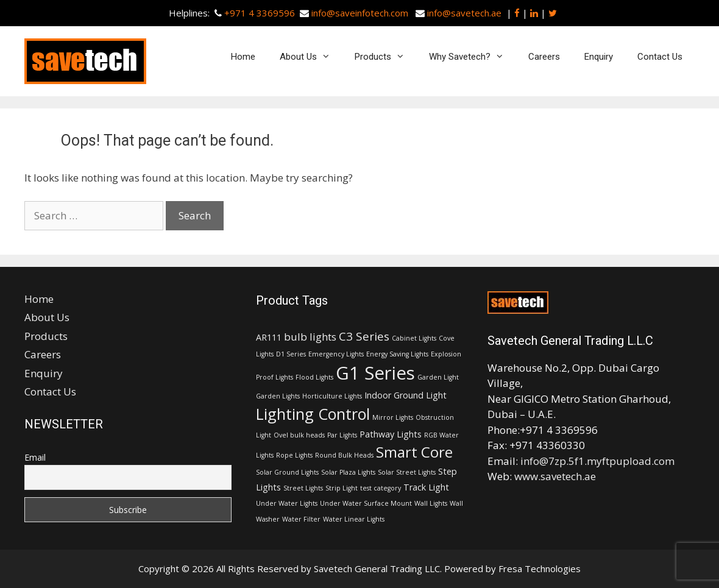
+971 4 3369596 (260, 13)
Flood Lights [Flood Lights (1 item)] (314, 377)
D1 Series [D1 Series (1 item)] (291, 354)
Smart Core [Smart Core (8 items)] (414, 452)
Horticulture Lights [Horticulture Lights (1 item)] (332, 396)
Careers (544, 57)
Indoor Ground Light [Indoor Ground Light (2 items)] (406, 395)
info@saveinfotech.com (360, 13)
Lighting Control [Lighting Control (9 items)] (313, 414)
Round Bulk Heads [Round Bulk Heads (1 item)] (344, 455)
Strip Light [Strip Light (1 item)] (342, 488)
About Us (311, 57)
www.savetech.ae (555, 476)
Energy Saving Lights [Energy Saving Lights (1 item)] (397, 354)
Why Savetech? (473, 57)
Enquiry (599, 57)
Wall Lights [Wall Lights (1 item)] (431, 503)
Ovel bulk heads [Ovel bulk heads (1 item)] (299, 435)
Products (386, 57)
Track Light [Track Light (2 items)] (426, 487)
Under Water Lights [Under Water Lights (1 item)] (287, 503)
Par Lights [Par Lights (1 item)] (342, 435)
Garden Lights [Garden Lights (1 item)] (278, 396)
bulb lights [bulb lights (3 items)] (310, 337)
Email (35, 457)
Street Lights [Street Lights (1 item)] (303, 488)
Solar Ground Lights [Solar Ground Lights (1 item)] (287, 472)
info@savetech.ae (464, 13)
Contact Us (660, 57)
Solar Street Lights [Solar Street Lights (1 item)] (407, 472)
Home (243, 57)
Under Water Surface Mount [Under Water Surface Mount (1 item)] (366, 503)
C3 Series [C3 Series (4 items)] (364, 336)
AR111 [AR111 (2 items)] (269, 337)
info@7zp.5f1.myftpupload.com (597, 461)
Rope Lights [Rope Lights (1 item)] (294, 455)
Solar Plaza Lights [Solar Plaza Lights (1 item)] (348, 472)
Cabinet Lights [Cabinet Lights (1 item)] (414, 338)
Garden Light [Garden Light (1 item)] (438, 377)
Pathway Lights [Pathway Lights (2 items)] (391, 434)
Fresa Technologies (540, 569)
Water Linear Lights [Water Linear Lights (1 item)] (354, 519)
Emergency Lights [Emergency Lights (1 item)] (336, 354)
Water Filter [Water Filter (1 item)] (301, 519)
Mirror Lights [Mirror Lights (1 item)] (393, 417)
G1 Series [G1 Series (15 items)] (375, 373)
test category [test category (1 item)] (381, 488)
